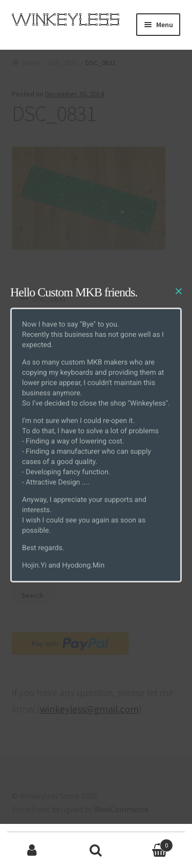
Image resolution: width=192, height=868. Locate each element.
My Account (32, 851)
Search (96, 851)
